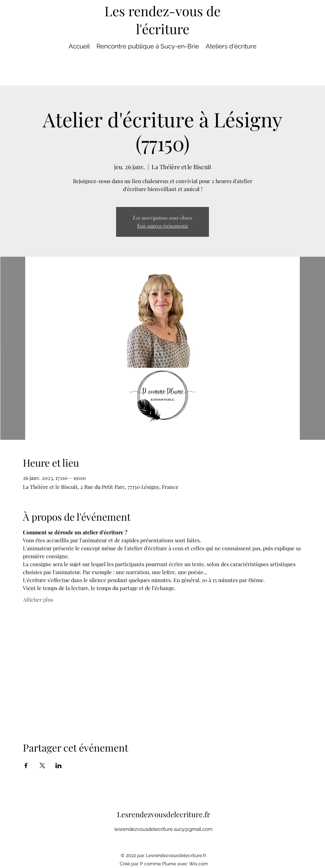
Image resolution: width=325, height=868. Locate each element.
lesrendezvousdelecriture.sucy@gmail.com (163, 829)
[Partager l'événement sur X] (42, 766)
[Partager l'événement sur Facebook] (26, 766)
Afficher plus (38, 600)
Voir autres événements (162, 226)
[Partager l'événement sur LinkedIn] (59, 766)
